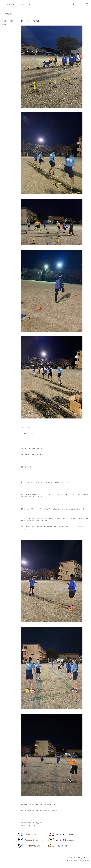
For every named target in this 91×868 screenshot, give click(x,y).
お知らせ (7, 14)
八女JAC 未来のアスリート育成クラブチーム (18, 4)
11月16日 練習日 (31, 21)
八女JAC (75, 858)
